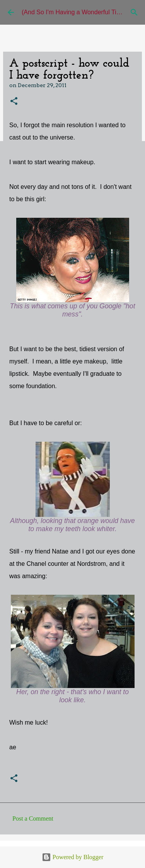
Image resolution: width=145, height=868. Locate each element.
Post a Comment (33, 818)
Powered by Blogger (73, 857)
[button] (14, 102)
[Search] (134, 12)
